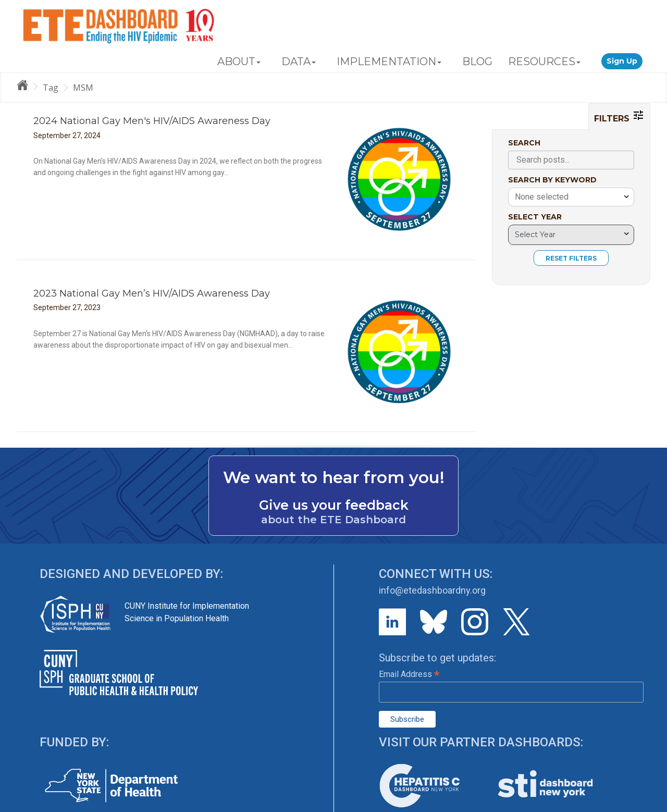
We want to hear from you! (334, 477)
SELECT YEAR (535, 217)
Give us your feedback (334, 505)
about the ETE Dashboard (333, 520)
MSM (83, 88)
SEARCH (524, 143)
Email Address (409, 674)
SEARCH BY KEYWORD (552, 180)
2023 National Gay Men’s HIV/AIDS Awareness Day (152, 293)
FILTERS (619, 116)
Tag (51, 88)
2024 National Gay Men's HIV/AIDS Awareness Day (152, 121)
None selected (542, 197)
